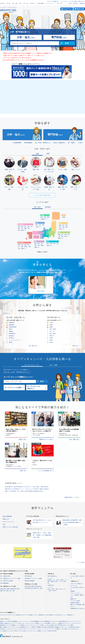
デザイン (65, 589)
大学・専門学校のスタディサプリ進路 (64, 625)
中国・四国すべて (22, 230)
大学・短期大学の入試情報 (6, 581)
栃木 (62, 234)
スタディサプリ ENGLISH (15, 615)
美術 (61, 589)
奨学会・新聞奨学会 (59, 143)
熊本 (28, 245)
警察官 (11, 329)
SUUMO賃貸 (50, 627)
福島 (66, 227)
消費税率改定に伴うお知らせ (77, 608)
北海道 (64, 217)
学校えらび (6, 519)
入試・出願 (59, 3)
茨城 (59, 234)
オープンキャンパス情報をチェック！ (19, 377)
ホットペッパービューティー (31, 629)
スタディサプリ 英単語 (27, 615)
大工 (54, 580)
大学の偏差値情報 (4, 583)
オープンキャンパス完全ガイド (34, 387)
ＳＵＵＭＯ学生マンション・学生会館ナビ (63, 615)
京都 (39, 244)
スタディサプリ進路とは (52, 1)
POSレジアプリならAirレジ (21, 631)
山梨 (45, 217)
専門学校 (32, 3)
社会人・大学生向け (73, 3)
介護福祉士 (62, 580)
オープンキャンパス (50, 3)
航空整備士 (50, 580)
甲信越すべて (44, 219)
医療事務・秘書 (54, 582)
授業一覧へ (23, 471)
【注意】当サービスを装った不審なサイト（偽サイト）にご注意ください (24, 56)
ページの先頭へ (81, 562)
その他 (80, 143)
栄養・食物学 (53, 329)
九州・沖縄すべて (22, 249)
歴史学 (51, 342)
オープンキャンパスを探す (13, 388)
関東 (8, 589)
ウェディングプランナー (15, 340)
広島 (28, 226)
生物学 (51, 338)
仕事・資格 (15, 3)
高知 (28, 228)
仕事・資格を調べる (52, 576)
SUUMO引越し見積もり (74, 627)
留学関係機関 (28, 143)
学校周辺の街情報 (75, 603)
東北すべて (62, 229)
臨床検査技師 (12, 334)
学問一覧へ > (76, 346)
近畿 (1, 591)
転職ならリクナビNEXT (6, 621)
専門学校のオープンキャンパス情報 (33, 579)
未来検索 (2, 3)
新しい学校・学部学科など (43, 143)
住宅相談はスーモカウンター (61, 627)
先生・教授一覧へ (74, 439)
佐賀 (22, 245)
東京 (62, 236)
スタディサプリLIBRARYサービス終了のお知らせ (17, 58)
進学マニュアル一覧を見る (10, 527)
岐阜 (48, 244)
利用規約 (73, 591)
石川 (40, 225)
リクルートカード (33, 631)
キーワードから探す (75, 601)
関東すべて (61, 238)
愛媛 (25, 228)
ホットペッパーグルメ (18, 629)
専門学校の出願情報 (29, 581)
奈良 (39, 245)
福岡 (19, 245)
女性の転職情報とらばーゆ (38, 621)
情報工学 (52, 336)
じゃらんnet (18, 627)
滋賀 (35, 244)
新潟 (42, 217)
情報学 (51, 340)
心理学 (51, 323)
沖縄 (30, 247)
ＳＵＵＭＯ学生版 (48, 615)
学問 (20, 3)
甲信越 (12, 589)
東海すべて (49, 246)
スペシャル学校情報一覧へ (45, 471)
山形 (63, 227)
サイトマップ (64, 1)
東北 (5, 589)
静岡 (51, 244)
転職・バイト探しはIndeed (47, 625)
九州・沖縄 (12, 591)
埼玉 (69, 234)
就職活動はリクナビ (50, 621)
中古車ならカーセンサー (6, 629)
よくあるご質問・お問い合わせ (77, 1)
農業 (57, 580)
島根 (22, 226)
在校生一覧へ (22, 439)
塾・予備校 (71, 143)
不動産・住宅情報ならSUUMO (39, 627)
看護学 (51, 325)
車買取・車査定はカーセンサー (8, 623)
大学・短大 (26, 3)
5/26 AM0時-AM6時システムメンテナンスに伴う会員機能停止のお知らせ (24, 60)
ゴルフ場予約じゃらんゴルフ (7, 631)
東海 (15, 589)
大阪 (42, 244)
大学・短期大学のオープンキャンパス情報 (10, 579)
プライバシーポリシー (76, 593)
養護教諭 (11, 331)
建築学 (51, 327)
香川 (22, 228)
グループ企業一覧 (48, 631)
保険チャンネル (60, 629)
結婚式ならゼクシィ (26, 627)
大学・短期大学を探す (5, 576)
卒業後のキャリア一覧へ (46, 439)
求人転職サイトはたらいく (51, 623)
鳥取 (19, 226)
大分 (19, 247)
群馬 (65, 234)
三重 (57, 244)
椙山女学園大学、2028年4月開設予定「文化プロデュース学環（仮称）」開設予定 (27, 487)
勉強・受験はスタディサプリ (7, 627)
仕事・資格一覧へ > (33, 346)
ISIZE (55, 631)
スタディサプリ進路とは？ (77, 584)
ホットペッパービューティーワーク (47, 629)
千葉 (59, 236)
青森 (60, 225)
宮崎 (22, 247)
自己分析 (8, 3)
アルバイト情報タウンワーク (37, 623)
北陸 (18, 589)
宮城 (66, 225)
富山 (37, 225)
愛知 (54, 244)
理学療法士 (12, 338)
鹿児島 (26, 247)
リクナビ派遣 (58, 621)
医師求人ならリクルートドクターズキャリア (69, 623)
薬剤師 (11, 342)
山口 (32, 226)
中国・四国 (6, 591)
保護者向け (82, 3)
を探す (26, 37)
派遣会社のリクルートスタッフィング (71, 621)
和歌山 (42, 245)
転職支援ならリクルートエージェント (21, 621)
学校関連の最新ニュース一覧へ (72, 497)
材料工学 (54, 591)
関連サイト (41, 631)
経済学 (53, 589)
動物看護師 (12, 325)
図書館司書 (12, 323)
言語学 (49, 589)
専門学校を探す (28, 576)
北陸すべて (38, 227)
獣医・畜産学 (53, 334)
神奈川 (66, 236)
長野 (48, 217)
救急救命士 (12, 336)
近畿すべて (37, 247)
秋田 (60, 227)
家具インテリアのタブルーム (72, 629)
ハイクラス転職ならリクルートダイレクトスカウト (28, 625)
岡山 (25, 226)
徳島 (19, 228)
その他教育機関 (40, 3)
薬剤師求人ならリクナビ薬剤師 (8, 625)
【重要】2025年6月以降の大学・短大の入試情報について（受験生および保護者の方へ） (28, 53)
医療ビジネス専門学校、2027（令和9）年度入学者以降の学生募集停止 (24, 491)
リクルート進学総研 (38, 615)
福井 (43, 225)
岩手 (63, 225)
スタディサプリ (4, 615)
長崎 (25, 245)
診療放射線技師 (13, 327)
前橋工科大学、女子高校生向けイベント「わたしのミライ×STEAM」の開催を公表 (27, 489)
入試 (4, 524)
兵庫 (35, 245)
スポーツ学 (52, 331)
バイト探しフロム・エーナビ (23, 623)
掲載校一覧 (73, 599)
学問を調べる (51, 585)
